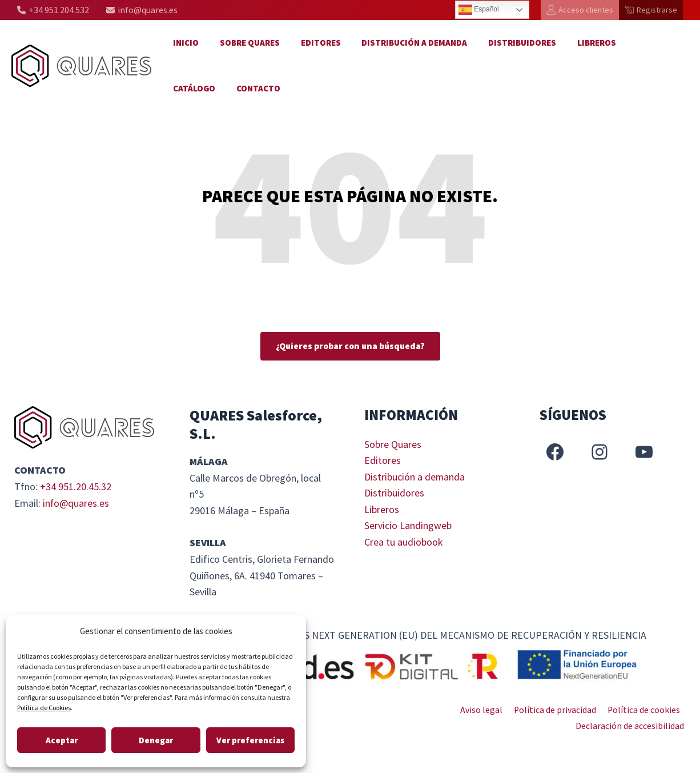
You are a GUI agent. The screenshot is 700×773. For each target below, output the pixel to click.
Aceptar (62, 740)
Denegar (156, 740)
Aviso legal (486, 710)
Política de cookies (645, 710)
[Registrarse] (651, 10)
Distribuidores (505, 43)
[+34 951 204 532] (53, 10)
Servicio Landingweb (408, 526)
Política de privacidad (558, 710)
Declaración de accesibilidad (631, 726)
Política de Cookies (44, 708)
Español (479, 10)
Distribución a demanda (401, 43)
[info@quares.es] (142, 10)
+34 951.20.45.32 (76, 486)
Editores (311, 43)
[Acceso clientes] (580, 10)
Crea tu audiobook (404, 543)
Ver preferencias (250, 740)
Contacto (193, 88)
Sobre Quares (244, 43)
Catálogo (633, 43)
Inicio (184, 43)
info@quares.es (76, 503)
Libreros (576, 43)
